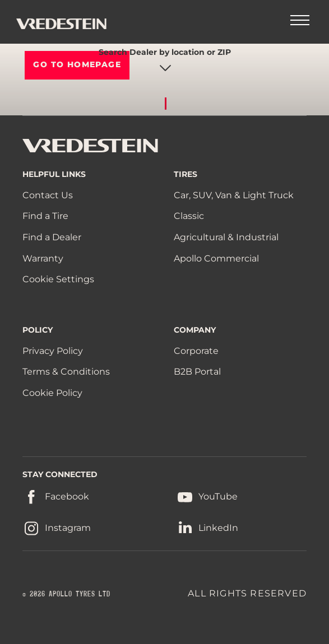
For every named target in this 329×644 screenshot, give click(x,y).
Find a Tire (45, 216)
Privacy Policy (53, 351)
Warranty (43, 258)
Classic (189, 216)
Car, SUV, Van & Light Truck (234, 195)
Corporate (196, 351)
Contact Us (48, 195)
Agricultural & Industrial (226, 237)
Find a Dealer (52, 237)
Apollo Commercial (216, 258)
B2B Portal (197, 372)
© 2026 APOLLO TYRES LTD (66, 594)
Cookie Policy (52, 393)
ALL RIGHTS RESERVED (247, 593)
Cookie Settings (58, 279)
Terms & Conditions (66, 372)
